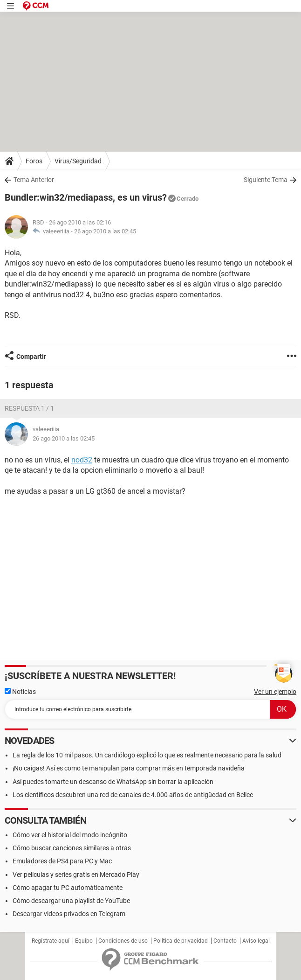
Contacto (225, 941)
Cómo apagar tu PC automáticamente (68, 888)
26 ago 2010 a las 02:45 (105, 231)
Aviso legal (256, 941)
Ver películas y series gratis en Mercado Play (76, 875)
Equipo (84, 941)
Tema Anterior (34, 180)
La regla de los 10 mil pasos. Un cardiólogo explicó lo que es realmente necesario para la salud (147, 755)
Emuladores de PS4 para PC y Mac (62, 861)
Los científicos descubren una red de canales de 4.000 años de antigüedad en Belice (133, 795)
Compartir (31, 357)
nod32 (82, 460)
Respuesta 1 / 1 (29, 408)
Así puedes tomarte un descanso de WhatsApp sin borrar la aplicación (113, 782)
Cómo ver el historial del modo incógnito (70, 835)
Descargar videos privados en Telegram (69, 914)
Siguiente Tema (266, 180)
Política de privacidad (181, 941)
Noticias (20, 692)
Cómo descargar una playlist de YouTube (71, 901)
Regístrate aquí (51, 941)
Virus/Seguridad (78, 161)
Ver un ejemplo (275, 692)
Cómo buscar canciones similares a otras (72, 848)
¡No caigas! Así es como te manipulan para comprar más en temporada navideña (129, 768)
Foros (34, 161)
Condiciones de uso (123, 941)
